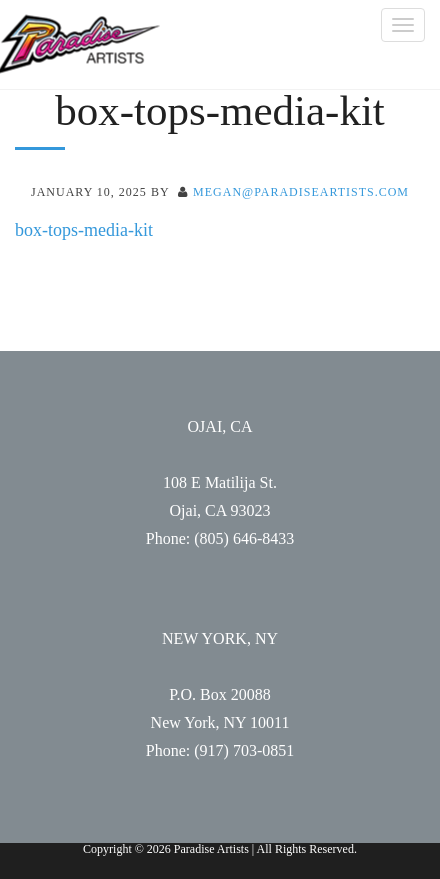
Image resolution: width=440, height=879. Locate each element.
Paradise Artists (80, 44)
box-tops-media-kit (84, 230)
